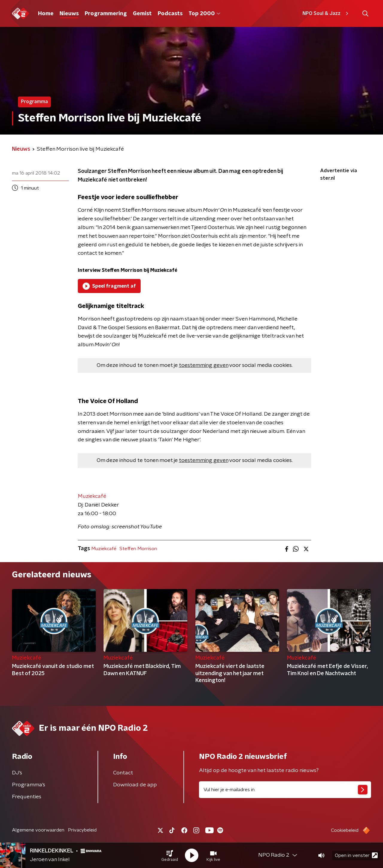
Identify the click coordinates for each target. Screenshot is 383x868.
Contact (123, 773)
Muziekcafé (92, 496)
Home (46, 14)
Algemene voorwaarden (38, 830)
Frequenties (27, 797)
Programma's (29, 785)
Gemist (142, 14)
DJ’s (17, 773)
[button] (170, 855)
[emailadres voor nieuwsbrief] (285, 790)
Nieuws (69, 14)
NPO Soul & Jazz (326, 13)
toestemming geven (204, 365)
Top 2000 (204, 14)
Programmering (106, 14)
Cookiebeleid (345, 830)
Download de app (135, 785)
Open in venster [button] (356, 855)
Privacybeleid (82, 830)
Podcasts (170, 14)
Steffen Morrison (138, 549)
